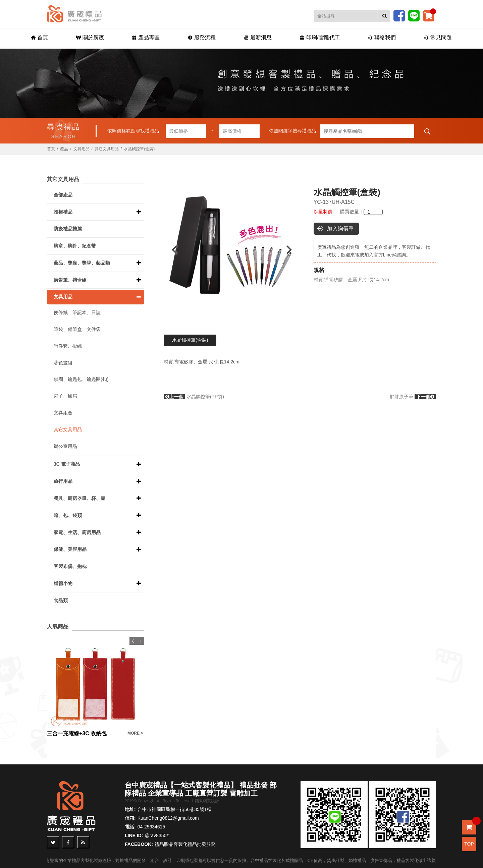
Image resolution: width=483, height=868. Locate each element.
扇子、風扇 (65, 396)
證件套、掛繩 (68, 346)
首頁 (40, 37)
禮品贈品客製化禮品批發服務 (185, 844)
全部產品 (63, 195)
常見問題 (438, 37)
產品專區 (146, 37)
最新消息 (258, 37)
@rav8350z (157, 835)
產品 (64, 149)
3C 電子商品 (67, 464)
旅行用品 (63, 481)
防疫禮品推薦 (68, 229)
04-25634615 (151, 827)
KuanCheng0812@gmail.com (168, 818)
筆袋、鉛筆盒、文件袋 (77, 329)
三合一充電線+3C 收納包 (77, 733)
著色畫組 (63, 363)
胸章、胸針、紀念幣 (75, 246)
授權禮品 (63, 212)
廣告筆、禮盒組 (70, 280)
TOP (469, 844)
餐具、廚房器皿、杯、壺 (79, 498)
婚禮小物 (63, 583)
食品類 (61, 600)
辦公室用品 (65, 446)
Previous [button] (171, 250)
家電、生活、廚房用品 (77, 532)
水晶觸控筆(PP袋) (194, 397)
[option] (232, 250)
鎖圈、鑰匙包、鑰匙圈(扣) (81, 379)
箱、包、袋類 (68, 515)
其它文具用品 (107, 149)
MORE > (135, 733)
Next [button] (292, 250)
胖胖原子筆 (413, 397)
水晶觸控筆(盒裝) (190, 340)
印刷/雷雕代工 (320, 37)
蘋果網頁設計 (207, 801)
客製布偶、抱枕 (70, 566)
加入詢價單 (340, 228)
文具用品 (82, 149)
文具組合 (63, 413)
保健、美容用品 (70, 549)
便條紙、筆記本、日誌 (77, 312)
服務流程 (202, 37)
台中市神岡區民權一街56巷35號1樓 (175, 809)
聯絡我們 (382, 37)
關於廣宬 (90, 37)
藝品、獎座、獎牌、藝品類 (82, 263)
